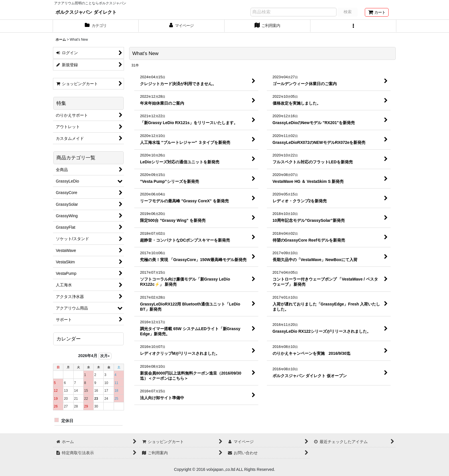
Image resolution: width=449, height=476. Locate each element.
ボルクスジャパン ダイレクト (86, 12)
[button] (353, 26)
